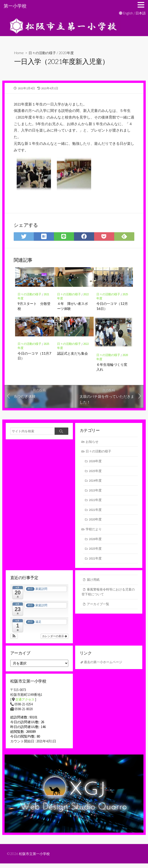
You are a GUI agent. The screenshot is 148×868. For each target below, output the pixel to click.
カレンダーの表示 (54, 641)
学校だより (94, 532)
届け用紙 (94, 584)
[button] (14, 641)
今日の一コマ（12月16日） (112, 307)
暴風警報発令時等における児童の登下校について (108, 596)
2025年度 (95, 473)
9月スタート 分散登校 (34, 307)
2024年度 (95, 483)
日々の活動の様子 (44, 53)
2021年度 (95, 513)
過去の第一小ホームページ (105, 666)
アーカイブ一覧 (99, 609)
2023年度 (95, 493)
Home (19, 53)
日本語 (141, 13)
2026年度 (95, 463)
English (128, 13)
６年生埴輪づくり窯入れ (112, 368)
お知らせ (93, 443)
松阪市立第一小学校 (35, 858)
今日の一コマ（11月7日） (35, 357)
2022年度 (95, 503)
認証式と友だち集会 (73, 354)
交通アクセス (26, 704)
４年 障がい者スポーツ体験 (73, 307)
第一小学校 (15, 6)
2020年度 (69, 53)
